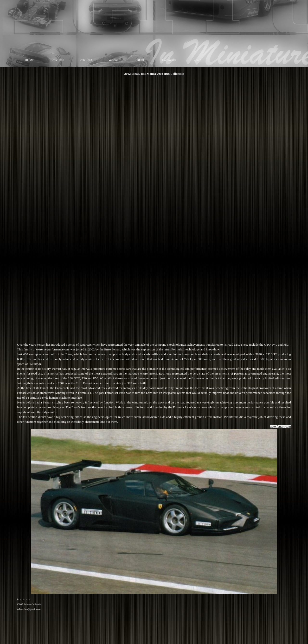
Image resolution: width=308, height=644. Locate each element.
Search (197, 60)
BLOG (141, 60)
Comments (169, 60)
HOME (29, 60)
